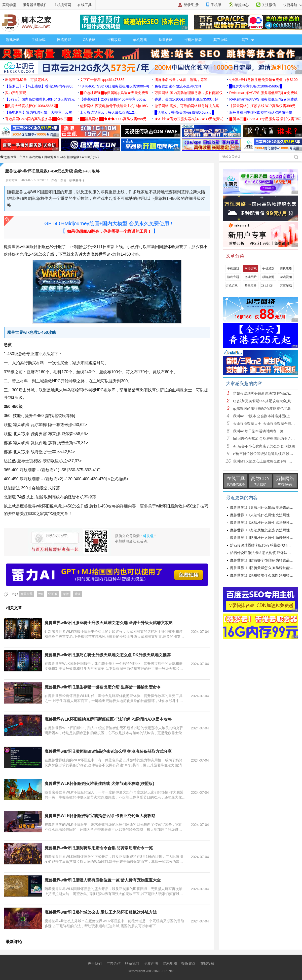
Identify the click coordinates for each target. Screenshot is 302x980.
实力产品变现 (16, 93)
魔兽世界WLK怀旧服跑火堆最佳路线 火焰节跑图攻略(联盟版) (99, 784)
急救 (66, 594)
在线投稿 (207, 963)
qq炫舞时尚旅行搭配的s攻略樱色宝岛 (262, 409)
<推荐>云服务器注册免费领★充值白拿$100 (263, 80)
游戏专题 (233, 277)
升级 (78, 594)
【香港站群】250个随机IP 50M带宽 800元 (113, 99)
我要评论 (77, 180)
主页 (22, 157)
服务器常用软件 (35, 5)
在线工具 (85, 5)
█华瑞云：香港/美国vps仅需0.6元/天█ (184, 112)
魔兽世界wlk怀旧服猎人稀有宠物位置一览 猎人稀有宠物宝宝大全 (103, 880)
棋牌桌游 (268, 277)
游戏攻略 (13, 40)
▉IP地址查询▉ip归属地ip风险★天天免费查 (114, 93)
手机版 (216, 5)
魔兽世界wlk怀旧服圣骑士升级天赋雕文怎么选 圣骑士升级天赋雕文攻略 (109, 623)
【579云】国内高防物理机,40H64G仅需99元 (40, 99)
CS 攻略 (89, 40)
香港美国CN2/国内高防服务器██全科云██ (39, 119)
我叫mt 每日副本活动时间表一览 (258, 431)
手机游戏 (39, 40)
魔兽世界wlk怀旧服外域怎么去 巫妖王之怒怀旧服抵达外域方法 (101, 912)
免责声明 (151, 963)
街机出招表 (193, 40)
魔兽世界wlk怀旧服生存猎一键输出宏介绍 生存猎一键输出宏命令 (103, 687)
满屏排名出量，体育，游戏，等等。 (183, 80)
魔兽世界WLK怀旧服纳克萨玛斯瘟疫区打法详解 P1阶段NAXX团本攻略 (108, 719)
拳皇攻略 (166, 40)
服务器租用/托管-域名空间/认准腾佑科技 (261, 112)
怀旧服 (53, 594)
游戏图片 (251, 277)
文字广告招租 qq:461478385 (102, 80)
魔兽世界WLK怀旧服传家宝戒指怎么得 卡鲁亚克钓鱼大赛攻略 (100, 816)
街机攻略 (114, 40)
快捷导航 (293, 5)
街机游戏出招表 (233, 286)
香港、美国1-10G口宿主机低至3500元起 (186, 99)
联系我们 (132, 963)
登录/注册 (191, 5)
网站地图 (170, 963)
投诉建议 (188, 963)
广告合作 (114, 963)
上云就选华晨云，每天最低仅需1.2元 (109, 112)
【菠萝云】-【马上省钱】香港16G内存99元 (39, 86)
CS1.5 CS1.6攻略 (268, 286)
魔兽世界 (27, 594)
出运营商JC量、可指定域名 (27, 80)
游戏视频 (286, 277)
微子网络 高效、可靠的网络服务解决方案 (187, 106)
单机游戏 (140, 40)
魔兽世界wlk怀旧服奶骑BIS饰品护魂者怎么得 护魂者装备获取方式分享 (108, 751)
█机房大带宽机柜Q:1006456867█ (256, 86)
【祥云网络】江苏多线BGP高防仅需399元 (262, 106)
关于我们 (95, 963)
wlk (40, 594)
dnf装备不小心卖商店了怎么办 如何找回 (264, 446)
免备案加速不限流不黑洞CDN (178, 86)
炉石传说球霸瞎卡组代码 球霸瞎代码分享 (262, 545)
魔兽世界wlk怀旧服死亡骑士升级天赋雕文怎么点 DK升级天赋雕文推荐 (108, 655)
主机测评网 (62, 5)
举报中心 (242, 5)
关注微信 (269, 5)
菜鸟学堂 (9, 5)
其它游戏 (220, 40)
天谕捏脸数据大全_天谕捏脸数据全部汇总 (266, 424)
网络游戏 (64, 40)
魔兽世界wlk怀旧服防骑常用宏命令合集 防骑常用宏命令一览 (99, 848)
